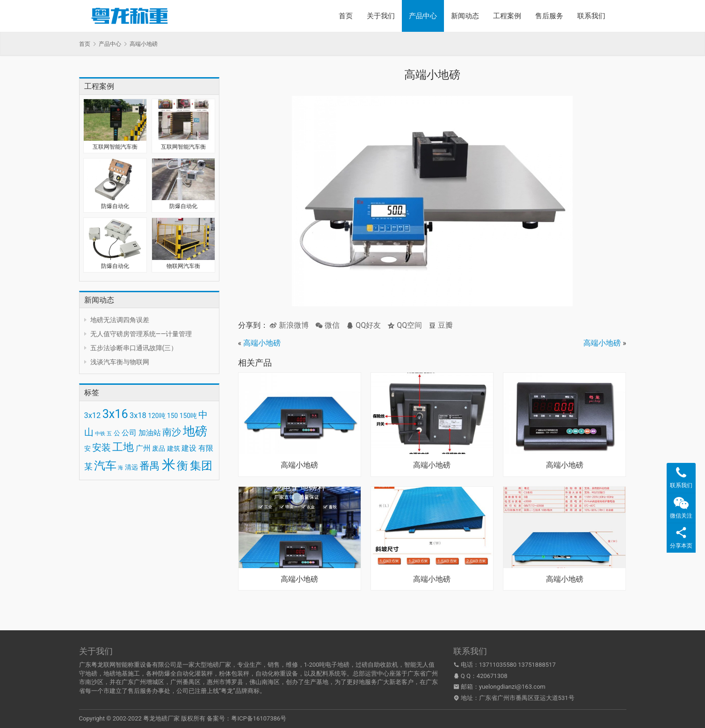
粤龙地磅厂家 (161, 718)
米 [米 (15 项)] (169, 465)
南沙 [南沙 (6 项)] (172, 432)
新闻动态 (465, 16)
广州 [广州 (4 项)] (143, 448)
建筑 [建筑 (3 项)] (174, 448)
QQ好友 (363, 325)
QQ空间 (405, 325)
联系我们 (591, 16)
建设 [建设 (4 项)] (189, 448)
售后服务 (549, 16)
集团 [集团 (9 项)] (201, 466)
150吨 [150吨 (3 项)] (188, 416)
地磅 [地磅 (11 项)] (195, 431)
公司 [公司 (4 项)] (129, 433)
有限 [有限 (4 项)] (206, 448)
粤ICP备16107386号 (259, 718)
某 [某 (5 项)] (88, 467)
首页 (346, 16)
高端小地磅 (262, 343)
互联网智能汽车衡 (115, 147)
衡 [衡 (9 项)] (182, 466)
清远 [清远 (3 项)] (131, 467)
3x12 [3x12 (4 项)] (93, 415)
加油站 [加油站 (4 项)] (150, 433)
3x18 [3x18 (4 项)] (138, 415)
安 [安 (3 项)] (87, 448)
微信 (327, 325)
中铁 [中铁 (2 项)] (100, 434)
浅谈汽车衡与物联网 (120, 362)
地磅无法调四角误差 (120, 320)
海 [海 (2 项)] (120, 468)
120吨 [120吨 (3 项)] (156, 416)
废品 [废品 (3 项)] (159, 448)
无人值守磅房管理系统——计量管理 (141, 334)
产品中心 (423, 16)
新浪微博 (289, 325)
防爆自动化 (115, 206)
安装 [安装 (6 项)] (102, 447)
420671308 (492, 676)
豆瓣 (441, 325)
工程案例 (507, 16)
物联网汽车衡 (183, 266)
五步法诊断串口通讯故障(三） (134, 348)
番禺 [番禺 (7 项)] (150, 466)
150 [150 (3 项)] (172, 416)
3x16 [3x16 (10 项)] (115, 414)
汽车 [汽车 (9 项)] (105, 466)
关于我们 (381, 16)
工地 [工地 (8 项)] (123, 447)
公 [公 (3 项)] (117, 433)
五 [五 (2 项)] (109, 434)
